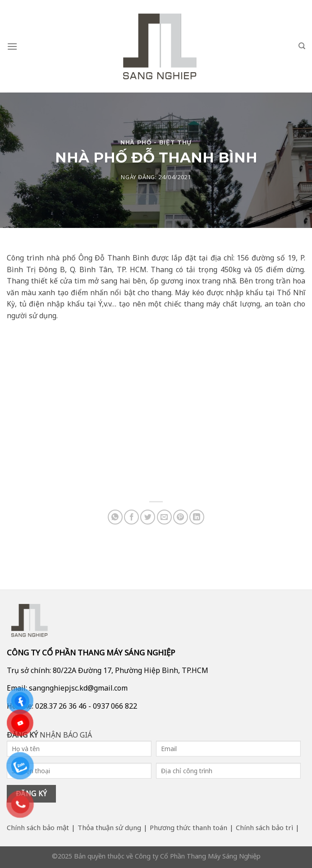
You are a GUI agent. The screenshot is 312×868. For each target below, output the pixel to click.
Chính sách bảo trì (264, 827)
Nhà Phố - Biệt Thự (156, 142)
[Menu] (12, 46)
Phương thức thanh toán (188, 827)
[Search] (302, 46)
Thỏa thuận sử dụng (109, 827)
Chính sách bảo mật (38, 827)
